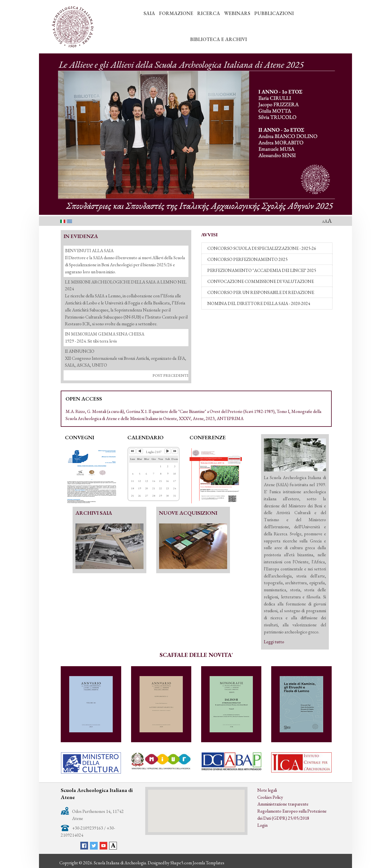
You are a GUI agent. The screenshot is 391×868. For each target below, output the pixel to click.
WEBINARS (237, 13)
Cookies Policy (270, 797)
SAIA (149, 13)
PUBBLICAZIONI (274, 13)
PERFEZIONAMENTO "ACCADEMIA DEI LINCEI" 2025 (262, 270)
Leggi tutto (274, 642)
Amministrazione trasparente (283, 804)
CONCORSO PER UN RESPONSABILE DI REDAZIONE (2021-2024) (261, 294)
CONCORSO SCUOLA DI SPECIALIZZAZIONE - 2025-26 (262, 248)
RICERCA (209, 13)
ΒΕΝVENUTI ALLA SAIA (90, 251)
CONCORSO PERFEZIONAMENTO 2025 (247, 259)
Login (262, 825)
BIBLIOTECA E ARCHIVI (219, 39)
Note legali (267, 790)
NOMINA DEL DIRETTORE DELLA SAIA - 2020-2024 (259, 303)
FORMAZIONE (176, 13)
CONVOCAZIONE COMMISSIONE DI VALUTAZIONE (261, 281)
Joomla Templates (209, 863)
